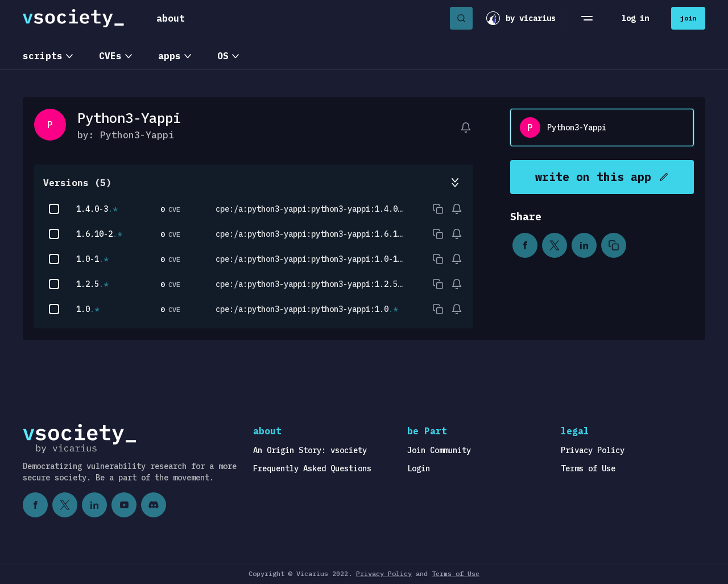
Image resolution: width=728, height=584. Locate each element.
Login (419, 468)
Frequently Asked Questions (312, 468)
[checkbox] (54, 209)
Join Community (439, 450)
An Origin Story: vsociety (310, 450)
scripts (43, 56)
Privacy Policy (593, 450)
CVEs (110, 56)
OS (223, 56)
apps (169, 56)
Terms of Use (588, 468)
